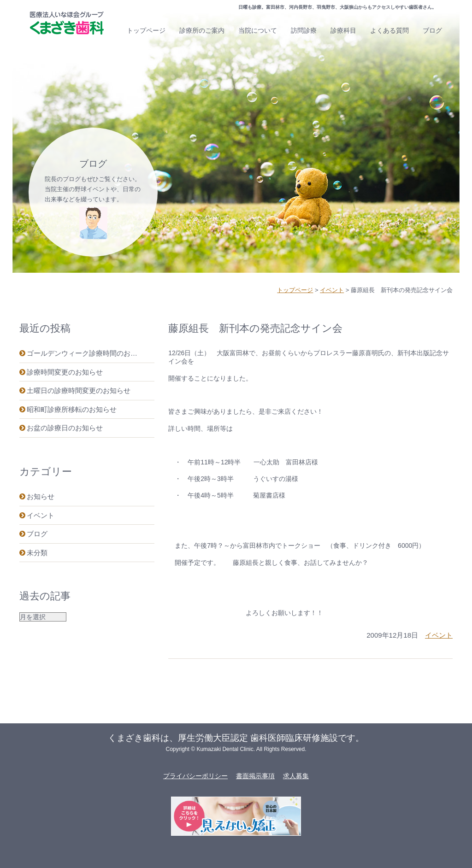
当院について (258, 30)
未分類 (37, 553)
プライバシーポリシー (195, 776)
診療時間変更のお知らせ (65, 372)
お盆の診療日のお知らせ (65, 428)
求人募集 (296, 776)
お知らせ (41, 496)
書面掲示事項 (255, 776)
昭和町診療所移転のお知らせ (72, 409)
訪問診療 (304, 30)
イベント (41, 515)
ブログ (432, 30)
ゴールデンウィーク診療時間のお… (82, 353)
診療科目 (343, 30)
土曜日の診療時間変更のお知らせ (79, 390)
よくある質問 (389, 30)
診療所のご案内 (202, 30)
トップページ (146, 30)
